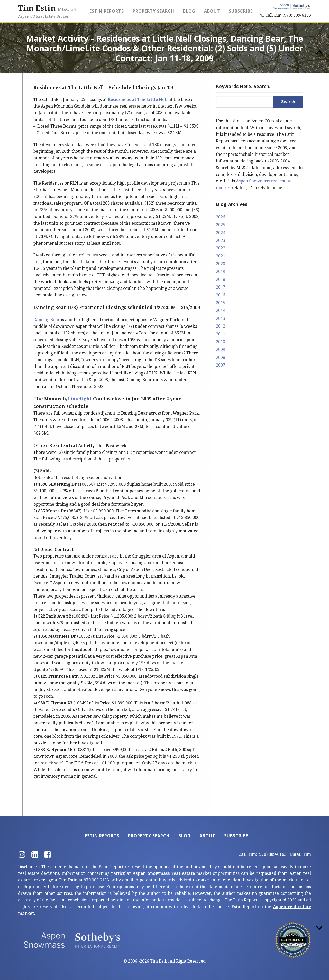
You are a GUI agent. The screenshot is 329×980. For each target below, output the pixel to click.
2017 (221, 287)
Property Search (153, 11)
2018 (221, 279)
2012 (221, 326)
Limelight (80, 399)
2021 (221, 256)
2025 (221, 225)
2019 (221, 271)
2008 (221, 357)
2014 (221, 310)
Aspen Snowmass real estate (164, 873)
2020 (221, 264)
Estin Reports (107, 11)
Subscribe (241, 11)
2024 (221, 233)
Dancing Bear (47, 320)
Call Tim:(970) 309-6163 (286, 15)
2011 (221, 334)
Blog (189, 11)
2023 (221, 240)
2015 (221, 303)
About (212, 11)
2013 (221, 318)
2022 (221, 248)
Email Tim (300, 854)
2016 (221, 295)
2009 (221, 349)
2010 (221, 342)
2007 (221, 365)
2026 (221, 217)
